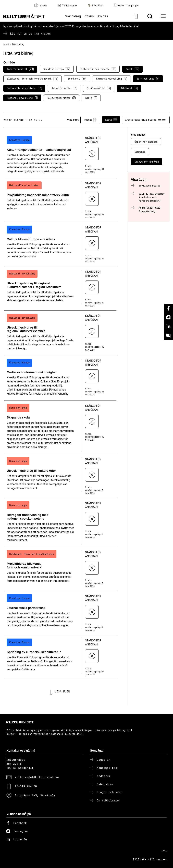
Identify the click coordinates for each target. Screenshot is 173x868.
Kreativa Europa (57, 69)
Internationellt (20, 69)
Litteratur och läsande (98, 69)
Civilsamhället (99, 88)
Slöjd (91, 98)
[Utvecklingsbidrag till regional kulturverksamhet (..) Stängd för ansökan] (60, 333)
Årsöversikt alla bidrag (146, 120)
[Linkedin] (168, 327)
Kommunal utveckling (112, 79)
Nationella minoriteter (24, 88)
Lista (111, 120)
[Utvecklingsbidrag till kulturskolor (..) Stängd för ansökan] (60, 476)
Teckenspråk (67, 5)
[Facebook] (168, 308)
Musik (132, 69)
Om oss (102, 16)
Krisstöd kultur (64, 88)
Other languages (126, 5)
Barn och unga (148, 79)
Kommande (140, 152)
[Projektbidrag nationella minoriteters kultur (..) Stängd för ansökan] (60, 200)
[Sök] (150, 16)
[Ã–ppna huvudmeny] (164, 16)
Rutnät (90, 120)
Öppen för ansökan (146, 142)
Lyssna (41, 5)
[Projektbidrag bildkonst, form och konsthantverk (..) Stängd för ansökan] (60, 569)
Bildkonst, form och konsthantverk (32, 79)
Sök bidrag (73, 16)
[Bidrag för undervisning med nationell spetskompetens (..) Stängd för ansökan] (60, 522)
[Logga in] (135, 16)
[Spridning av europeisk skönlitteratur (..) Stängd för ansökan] (60, 657)
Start (6, 44)
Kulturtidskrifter (61, 98)
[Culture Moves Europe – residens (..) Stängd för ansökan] (60, 244)
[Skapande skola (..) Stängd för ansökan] (60, 427)
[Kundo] (168, 336)
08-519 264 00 (26, 787)
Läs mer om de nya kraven (30, 33)
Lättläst (95, 5)
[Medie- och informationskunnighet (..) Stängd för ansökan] (60, 378)
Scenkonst (77, 79)
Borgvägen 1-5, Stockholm (35, 796)
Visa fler (62, 692)
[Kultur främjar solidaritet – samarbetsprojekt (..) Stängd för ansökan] (60, 155)
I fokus (89, 16)
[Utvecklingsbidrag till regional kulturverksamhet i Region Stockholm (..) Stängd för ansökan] (60, 288)
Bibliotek (129, 88)
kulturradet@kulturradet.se (37, 777)
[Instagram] (168, 317)
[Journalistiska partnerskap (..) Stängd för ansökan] (60, 613)
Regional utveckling (22, 98)
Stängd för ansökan (147, 162)
